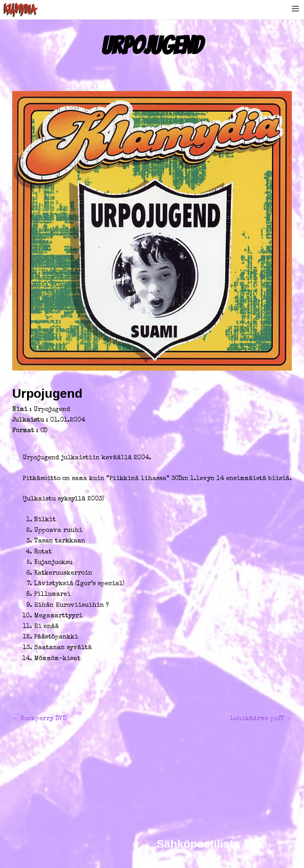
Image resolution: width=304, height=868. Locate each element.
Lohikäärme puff (261, 719)
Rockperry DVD (39, 719)
